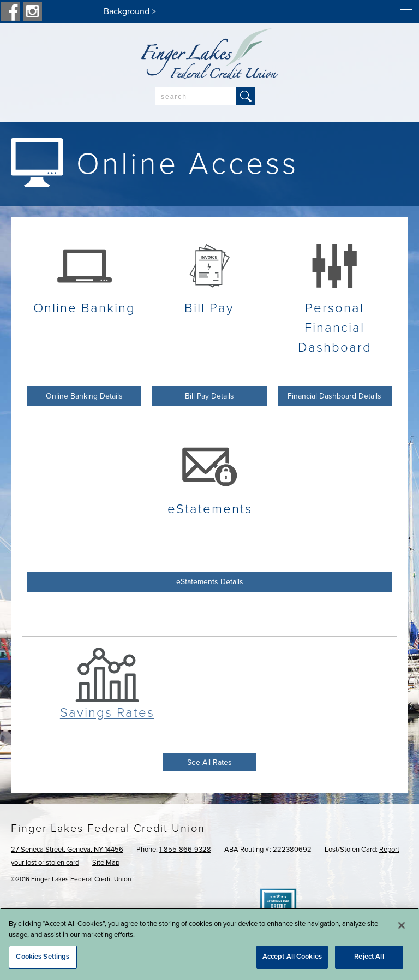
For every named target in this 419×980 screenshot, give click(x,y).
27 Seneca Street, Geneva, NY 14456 (67, 850)
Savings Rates (107, 713)
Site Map (106, 863)
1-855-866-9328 (185, 850)
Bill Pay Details (209, 396)
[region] (209, 944)
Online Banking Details (84, 396)
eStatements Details (210, 582)
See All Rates (209, 762)
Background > (130, 11)
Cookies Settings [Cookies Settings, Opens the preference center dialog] (43, 957)
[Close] (402, 925)
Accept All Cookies (292, 957)
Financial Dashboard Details (334, 396)
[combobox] (196, 96)
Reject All (369, 957)
